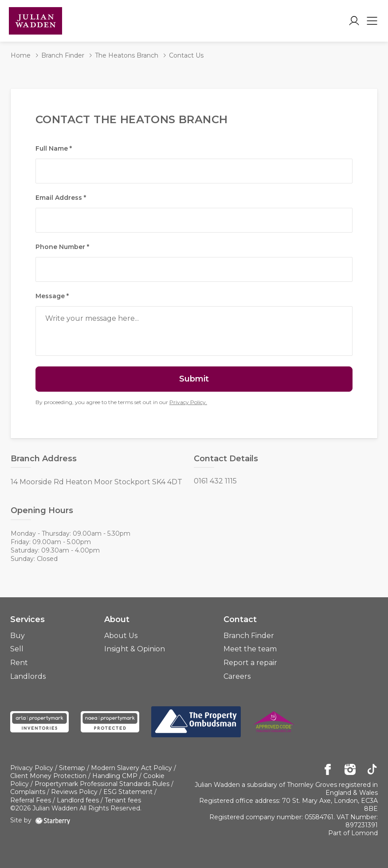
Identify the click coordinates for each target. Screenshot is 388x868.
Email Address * (61, 198)
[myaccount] (354, 21)
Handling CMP (115, 776)
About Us (121, 636)
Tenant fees (123, 800)
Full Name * (54, 148)
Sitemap (72, 768)
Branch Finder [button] (63, 55)
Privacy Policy (32, 768)
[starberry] (53, 820)
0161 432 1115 (215, 481)
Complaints (28, 792)
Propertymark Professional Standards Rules (102, 784)
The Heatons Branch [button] (127, 55)
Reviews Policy (74, 792)
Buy (18, 636)
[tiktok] (372, 770)
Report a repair (250, 663)
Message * (52, 296)
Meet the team (250, 649)
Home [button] (21, 55)
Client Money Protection (48, 776)
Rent (19, 663)
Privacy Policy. (188, 402)
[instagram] (350, 770)
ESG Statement (128, 792)
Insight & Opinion (135, 649)
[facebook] (328, 770)
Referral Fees (31, 800)
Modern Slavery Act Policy (131, 768)
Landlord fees (78, 800)
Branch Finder (249, 636)
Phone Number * (62, 247)
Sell (17, 649)
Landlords (28, 676)
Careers (237, 676)
